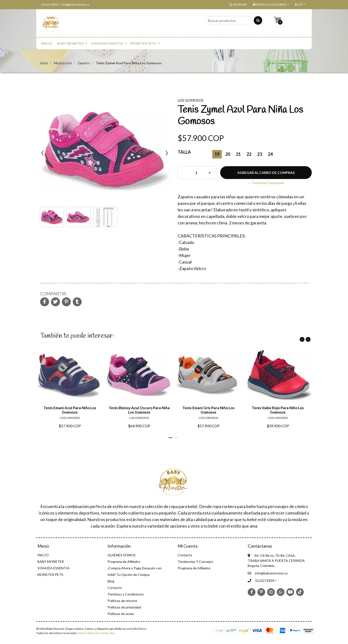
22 (249, 154)
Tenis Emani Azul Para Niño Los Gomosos (70, 410)
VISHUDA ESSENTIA (107, 43)
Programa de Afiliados (124, 562)
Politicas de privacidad (124, 607)
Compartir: (53, 294)
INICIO (47, 43)
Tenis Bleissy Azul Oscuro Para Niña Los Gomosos (139, 410)
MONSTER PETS (143, 43)
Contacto (115, 588)
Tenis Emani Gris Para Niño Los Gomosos (208, 410)
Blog (111, 581)
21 (238, 154)
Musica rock (63, 63)
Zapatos (84, 63)
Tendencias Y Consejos (195, 562)
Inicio (44, 63)
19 (217, 154)
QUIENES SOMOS (122, 555)
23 (260, 154)
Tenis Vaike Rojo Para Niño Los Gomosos (278, 410)
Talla (184, 152)
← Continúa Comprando (266, 183)
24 (270, 154)
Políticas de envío (121, 614)
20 (228, 154)
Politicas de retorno (122, 601)
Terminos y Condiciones (126, 594)
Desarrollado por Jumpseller (97, 633)
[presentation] (42, 155)
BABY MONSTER (70, 43)
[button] (270, 5)
